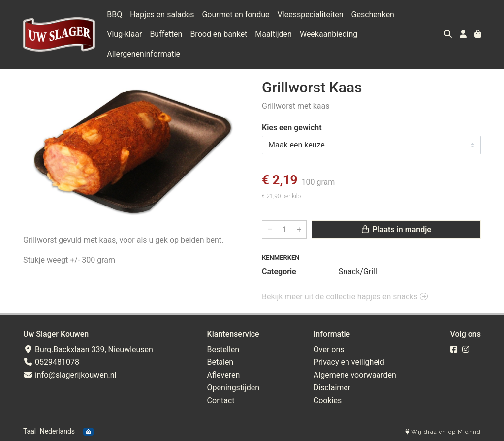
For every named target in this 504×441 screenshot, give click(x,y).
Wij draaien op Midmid (443, 432)
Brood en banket (219, 34)
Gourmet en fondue (236, 15)
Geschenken (373, 15)
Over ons (329, 349)
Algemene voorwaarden (355, 375)
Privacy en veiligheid (349, 362)
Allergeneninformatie (143, 54)
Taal (30, 431)
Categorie (279, 272)
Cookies (328, 400)
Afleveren (224, 375)
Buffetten (166, 34)
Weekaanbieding (329, 34)
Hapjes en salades (162, 15)
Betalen (220, 362)
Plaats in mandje (396, 229)
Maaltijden (273, 34)
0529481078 (51, 362)
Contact (221, 400)
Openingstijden (234, 388)
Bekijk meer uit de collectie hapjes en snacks (345, 297)
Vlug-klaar (124, 34)
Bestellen (223, 349)
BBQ (114, 15)
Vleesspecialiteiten (311, 15)
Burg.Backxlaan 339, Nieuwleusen (88, 349)
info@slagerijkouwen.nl (70, 375)
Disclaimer (332, 388)
